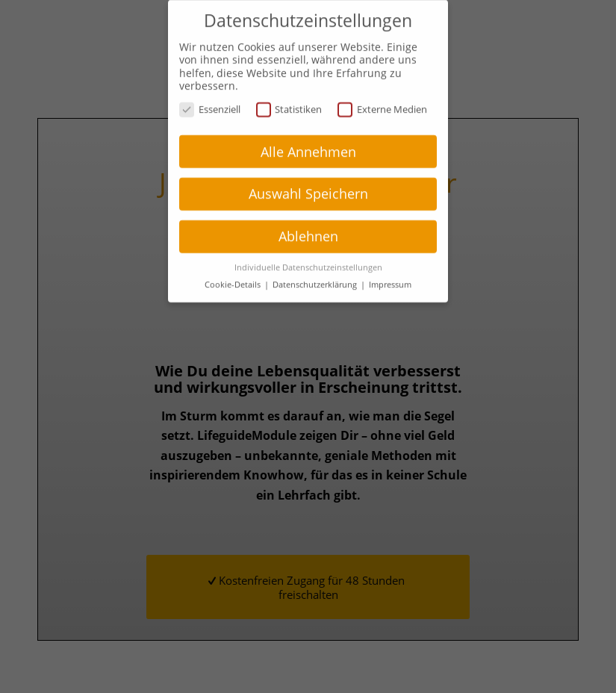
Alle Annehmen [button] (308, 141)
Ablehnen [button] (308, 226)
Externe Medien (382, 99)
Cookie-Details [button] (234, 274)
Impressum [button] (390, 274)
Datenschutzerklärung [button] (316, 274)
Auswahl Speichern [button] (308, 184)
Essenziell (210, 99)
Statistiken (289, 99)
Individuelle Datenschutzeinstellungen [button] (308, 257)
